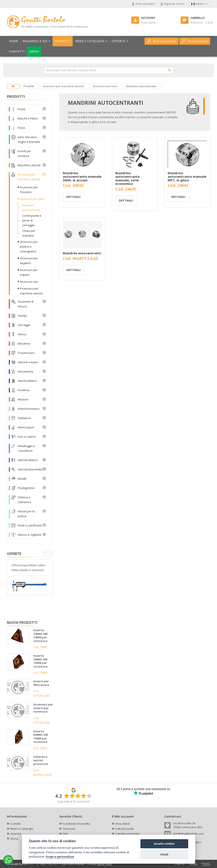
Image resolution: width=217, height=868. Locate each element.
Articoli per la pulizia (26, 514)
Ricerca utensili (195, 41)
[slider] (78, 796)
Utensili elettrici (28, 460)
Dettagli (73, 197)
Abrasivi (23, 399)
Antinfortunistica (29, 409)
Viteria (22, 334)
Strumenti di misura (26, 304)
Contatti (15, 824)
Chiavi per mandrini (29, 233)
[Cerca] (169, 70)
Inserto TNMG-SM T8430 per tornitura (40, 636)
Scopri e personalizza (60, 857)
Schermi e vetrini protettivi (41, 760)
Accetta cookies (164, 844)
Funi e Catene (27, 437)
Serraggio (24, 325)
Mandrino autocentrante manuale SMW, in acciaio (82, 177)
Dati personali (125, 829)
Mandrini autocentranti (82, 253)
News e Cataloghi (22, 829)
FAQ (65, 834)
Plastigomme (26, 488)
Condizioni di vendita (76, 824)
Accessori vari (29, 282)
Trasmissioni (26, 353)
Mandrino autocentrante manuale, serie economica (127, 178)
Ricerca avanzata (162, 41)
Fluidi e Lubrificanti (30, 525)
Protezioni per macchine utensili (31, 291)
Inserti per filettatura (41, 683)
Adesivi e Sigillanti (29, 535)
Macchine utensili (29, 165)
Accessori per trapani (29, 272)
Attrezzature (26, 427)
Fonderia (24, 390)
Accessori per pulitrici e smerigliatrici (29, 247)
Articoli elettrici (27, 381)
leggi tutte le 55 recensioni (74, 801)
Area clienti (123, 824)
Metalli (22, 479)
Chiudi (164, 854)
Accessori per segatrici (29, 261)
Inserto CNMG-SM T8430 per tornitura (40, 661)
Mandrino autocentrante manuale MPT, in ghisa (187, 177)
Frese (21, 128)
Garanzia (69, 829)
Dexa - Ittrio (104, 864)
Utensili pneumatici (30, 469)
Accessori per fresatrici (29, 190)
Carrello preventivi (127, 834)
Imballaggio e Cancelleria (26, 448)
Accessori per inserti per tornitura (43, 708)
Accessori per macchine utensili (29, 177)
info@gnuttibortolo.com (188, 834)
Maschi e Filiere (28, 118)
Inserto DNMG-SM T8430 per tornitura (41, 737)
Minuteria (24, 344)
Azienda (16, 834)
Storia (14, 839)
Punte (22, 109)
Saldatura (24, 418)
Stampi (22, 316)
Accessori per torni (32, 199)
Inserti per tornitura (24, 153)
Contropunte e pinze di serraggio (32, 220)
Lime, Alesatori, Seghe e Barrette (29, 139)
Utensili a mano (28, 362)
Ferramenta (25, 371)
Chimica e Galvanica (24, 500)
